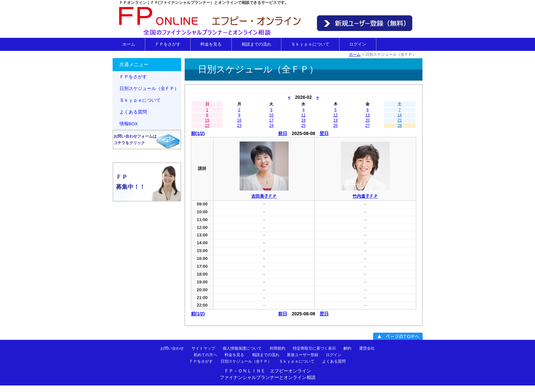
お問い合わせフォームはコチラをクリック (135, 140)
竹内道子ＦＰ (365, 196)
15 (207, 120)
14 (400, 115)
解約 (347, 348)
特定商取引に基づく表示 (314, 348)
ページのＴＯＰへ (398, 336)
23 (239, 126)
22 (207, 126)
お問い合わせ (172, 348)
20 (367, 120)
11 (303, 115)
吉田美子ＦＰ (264, 196)
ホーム (129, 44)
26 (335, 126)
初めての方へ (205, 354)
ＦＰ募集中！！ (131, 182)
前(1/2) (198, 133)
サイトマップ (203, 348)
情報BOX (129, 124)
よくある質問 (133, 112)
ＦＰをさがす (168, 44)
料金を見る (211, 44)
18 (303, 120)
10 (271, 115)
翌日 (324, 133)
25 (303, 126)
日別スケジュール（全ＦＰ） (149, 89)
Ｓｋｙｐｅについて (310, 44)
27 (367, 126)
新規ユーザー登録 (303, 354)
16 (239, 120)
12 (335, 115)
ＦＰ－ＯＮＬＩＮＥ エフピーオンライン (268, 371)
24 (271, 126)
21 (400, 120)
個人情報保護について (242, 348)
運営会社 (367, 348)
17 (271, 120)
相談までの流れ (256, 44)
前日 (283, 133)
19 (335, 120)
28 (400, 126)
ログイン (358, 44)
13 (367, 115)
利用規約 (277, 348)
